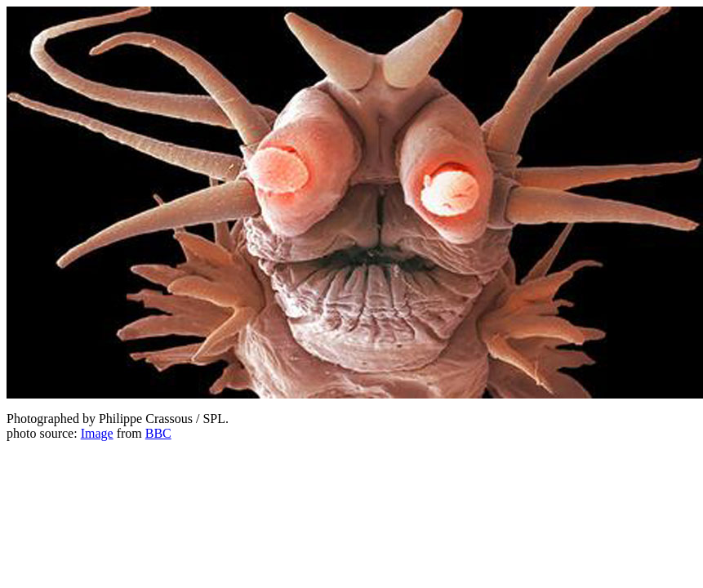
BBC (158, 433)
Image (97, 433)
